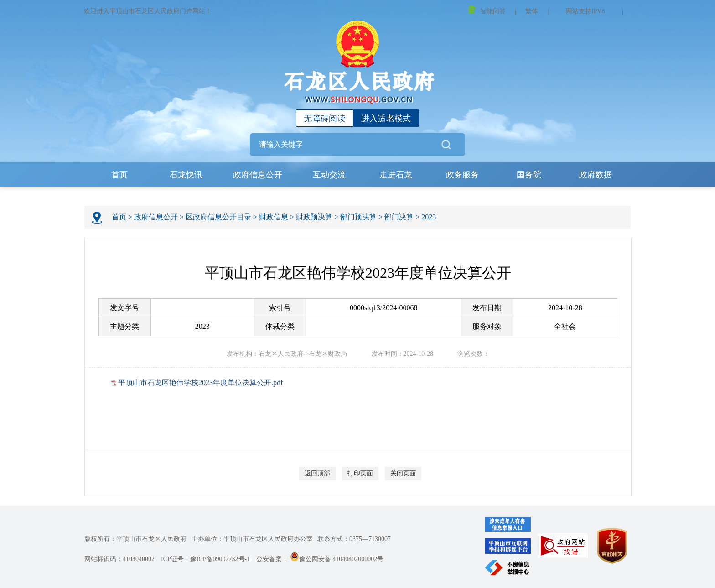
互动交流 (329, 175)
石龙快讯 (186, 175)
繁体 (532, 11)
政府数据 (596, 175)
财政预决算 (314, 217)
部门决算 (399, 217)
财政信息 (274, 217)
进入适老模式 (386, 119)
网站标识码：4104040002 (119, 559)
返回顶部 (317, 473)
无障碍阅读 (325, 119)
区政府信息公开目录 (218, 217)
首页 (119, 175)
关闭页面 (403, 473)
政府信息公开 (258, 175)
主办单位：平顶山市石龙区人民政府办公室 (252, 539)
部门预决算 (358, 217)
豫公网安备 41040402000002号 (337, 559)
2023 (429, 217)
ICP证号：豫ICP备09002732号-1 (205, 559)
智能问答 (487, 10)
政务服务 (462, 175)
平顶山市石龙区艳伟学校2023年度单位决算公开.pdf (200, 382)
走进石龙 (396, 175)
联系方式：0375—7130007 (354, 539)
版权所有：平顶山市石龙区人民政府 (135, 539)
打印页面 (360, 473)
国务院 (529, 175)
